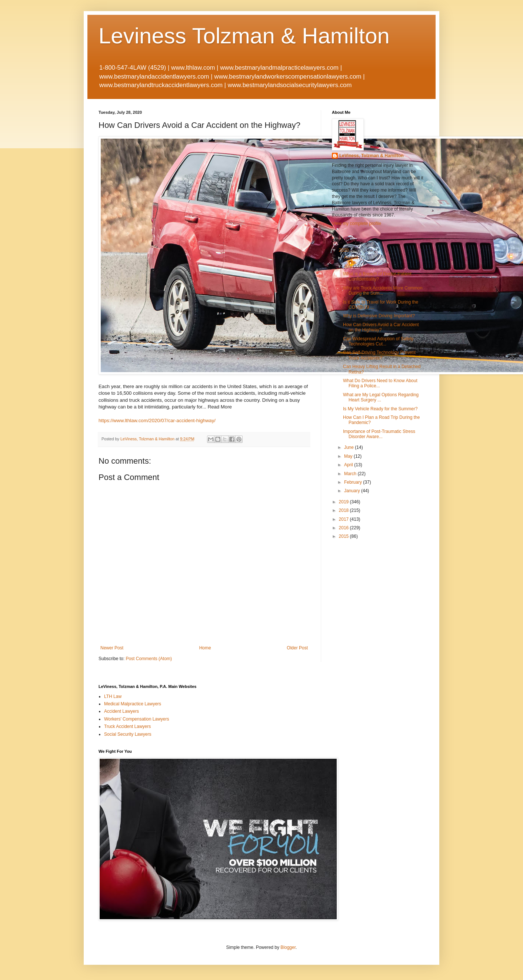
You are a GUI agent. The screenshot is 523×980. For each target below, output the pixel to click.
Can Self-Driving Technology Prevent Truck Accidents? (379, 355)
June (349, 447)
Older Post (297, 648)
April (349, 465)
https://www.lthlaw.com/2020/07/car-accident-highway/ (157, 421)
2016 (344, 528)
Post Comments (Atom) (149, 659)
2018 (344, 510)
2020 (344, 250)
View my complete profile (357, 224)
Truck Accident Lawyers (127, 726)
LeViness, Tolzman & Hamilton (372, 156)
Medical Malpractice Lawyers (133, 704)
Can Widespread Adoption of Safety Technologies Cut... (378, 341)
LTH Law (113, 696)
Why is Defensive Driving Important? (379, 316)
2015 (344, 536)
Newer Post (112, 648)
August (352, 258)
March (351, 474)
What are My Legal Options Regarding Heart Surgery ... (381, 397)
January (353, 491)
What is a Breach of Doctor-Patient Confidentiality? (377, 277)
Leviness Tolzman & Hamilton (244, 36)
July (349, 266)
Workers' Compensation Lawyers (136, 719)
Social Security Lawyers (128, 734)
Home (205, 648)
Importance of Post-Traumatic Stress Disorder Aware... (379, 434)
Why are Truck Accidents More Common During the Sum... (383, 291)
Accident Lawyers (121, 711)
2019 (344, 502)
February (354, 482)
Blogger (288, 947)
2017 (344, 519)
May (349, 456)
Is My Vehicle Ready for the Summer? (380, 409)
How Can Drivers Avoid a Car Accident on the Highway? (381, 327)
